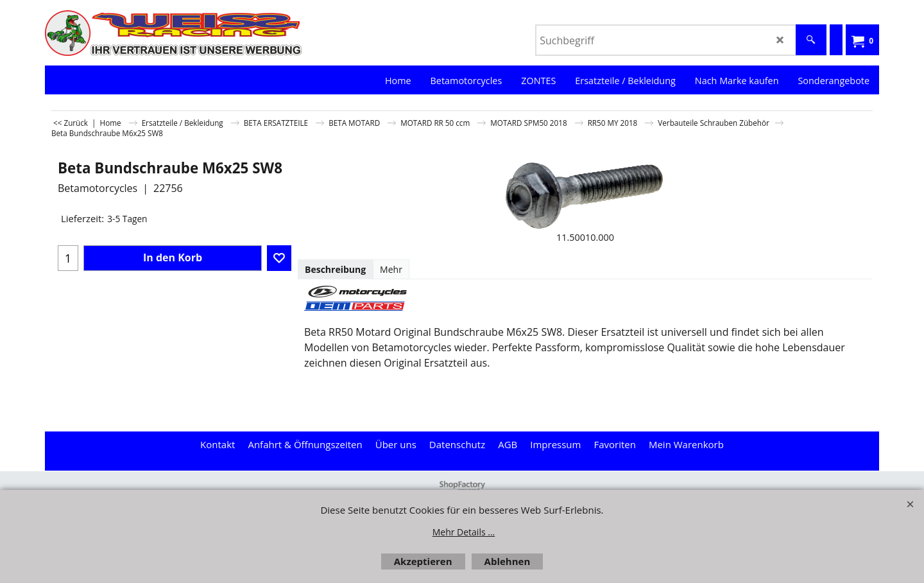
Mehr (391, 269)
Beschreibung (335, 269)
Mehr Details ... (464, 532)
